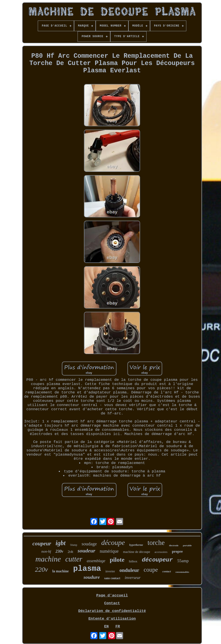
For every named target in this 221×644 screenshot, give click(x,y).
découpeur (157, 560)
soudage (89, 544)
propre (177, 551)
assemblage (96, 561)
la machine (61, 571)
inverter (110, 571)
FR (118, 626)
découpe (113, 542)
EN (106, 626)
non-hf (46, 551)
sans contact (112, 578)
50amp (74, 545)
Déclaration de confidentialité (112, 611)
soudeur (86, 551)
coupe (151, 570)
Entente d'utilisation (112, 619)
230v (59, 551)
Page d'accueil (112, 595)
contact (167, 571)
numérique (109, 551)
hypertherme (136, 545)
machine (48, 559)
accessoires (161, 552)
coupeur (42, 543)
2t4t (70, 552)
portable (187, 545)
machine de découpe (137, 552)
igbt (61, 543)
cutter (74, 559)
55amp (183, 561)
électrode (174, 545)
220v (41, 569)
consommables (182, 572)
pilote (117, 560)
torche (156, 543)
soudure (92, 577)
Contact (112, 603)
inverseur (133, 578)
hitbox (133, 561)
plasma (87, 569)
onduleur (129, 570)
